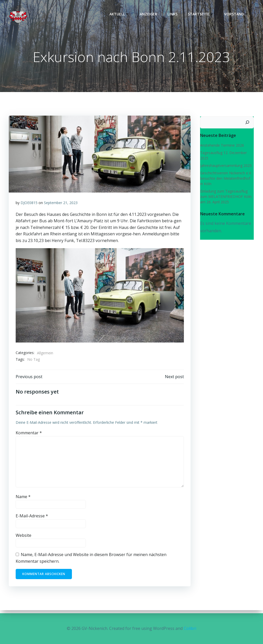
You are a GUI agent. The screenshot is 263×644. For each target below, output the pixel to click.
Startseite (202, 14)
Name (23, 500)
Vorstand (237, 14)
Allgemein (45, 355)
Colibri (190, 629)
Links (173, 14)
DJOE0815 (29, 205)
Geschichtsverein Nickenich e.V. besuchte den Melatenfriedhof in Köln (226, 179)
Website (24, 539)
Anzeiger (149, 14)
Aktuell (120, 14)
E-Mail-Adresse (32, 520)
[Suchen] (248, 124)
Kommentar (29, 436)
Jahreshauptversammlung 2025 (225, 167)
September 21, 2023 (61, 205)
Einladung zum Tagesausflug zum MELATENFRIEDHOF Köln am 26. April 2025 (227, 198)
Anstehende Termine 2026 (221, 146)
